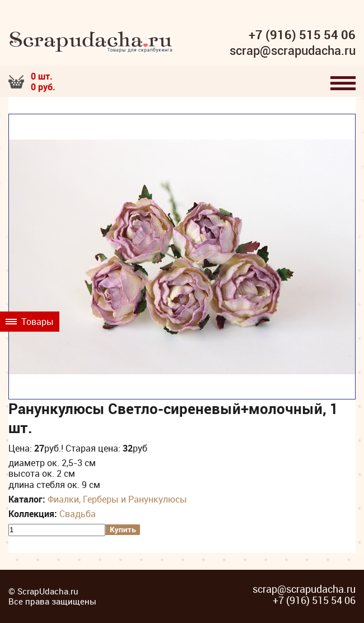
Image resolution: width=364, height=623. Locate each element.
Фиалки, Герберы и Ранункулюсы (117, 499)
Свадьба (78, 514)
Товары (30, 322)
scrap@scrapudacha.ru (293, 51)
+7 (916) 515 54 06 (302, 35)
